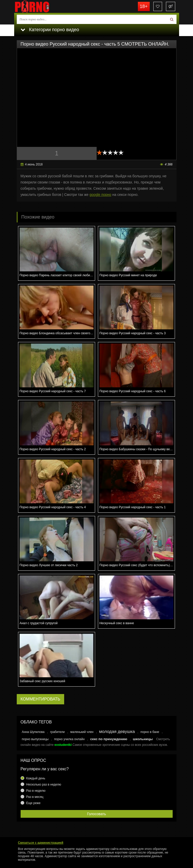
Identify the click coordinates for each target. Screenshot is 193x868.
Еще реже (33, 803)
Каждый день (36, 778)
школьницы (143, 739)
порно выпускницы (35, 739)
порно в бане (150, 732)
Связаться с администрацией (41, 843)
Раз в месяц (35, 797)
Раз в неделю (36, 791)
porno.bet (40, 6)
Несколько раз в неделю (44, 784)
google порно (100, 195)
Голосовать (97, 814)
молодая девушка (117, 732)
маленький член (82, 732)
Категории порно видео (50, 30)
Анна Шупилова (33, 732)
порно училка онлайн (69, 739)
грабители (57, 732)
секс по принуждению (109, 739)
